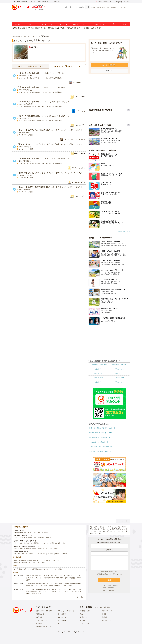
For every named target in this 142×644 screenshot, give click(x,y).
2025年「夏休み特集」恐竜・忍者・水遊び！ (27, 560)
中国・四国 (86, 28)
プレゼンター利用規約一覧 (66, 611)
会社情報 (104, 617)
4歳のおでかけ (99, 373)
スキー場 (24, 554)
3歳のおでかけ (120, 369)
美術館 (50, 548)
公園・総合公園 (56, 543)
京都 (75, 28)
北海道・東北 (17, 28)
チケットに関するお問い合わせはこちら (109, 585)
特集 (125, 24)
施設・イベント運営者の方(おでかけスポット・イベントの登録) (43, 569)
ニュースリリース (42, 620)
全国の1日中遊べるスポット (99, 442)
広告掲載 (39, 617)
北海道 (23, 28)
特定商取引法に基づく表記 (44, 626)
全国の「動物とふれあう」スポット (102, 433)
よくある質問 (62, 614)
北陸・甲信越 (60, 28)
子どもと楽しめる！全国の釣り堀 (101, 447)
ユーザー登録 (18, 569)
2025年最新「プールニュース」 (52, 560)
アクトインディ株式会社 (103, 607)
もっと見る (80, 597)
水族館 (56, 548)
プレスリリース (106, 620)
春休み (93, 7)
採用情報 (83, 620)
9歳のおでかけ (120, 382)
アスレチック (46, 543)
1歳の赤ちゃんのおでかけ (120, 365)
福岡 (100, 28)
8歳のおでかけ (99, 382)
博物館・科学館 (42, 548)
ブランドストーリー (108, 611)
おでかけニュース (98, 24)
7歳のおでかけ (120, 378)
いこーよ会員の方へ (109, 590)
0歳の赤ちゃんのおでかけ (99, 365)
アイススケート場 (34, 554)
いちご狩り (50, 554)
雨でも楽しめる (18, 548)
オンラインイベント (45, 24)
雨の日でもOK (101, 7)
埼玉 (44, 28)
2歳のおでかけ (99, 369)
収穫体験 (42, 538)
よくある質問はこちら (109, 588)
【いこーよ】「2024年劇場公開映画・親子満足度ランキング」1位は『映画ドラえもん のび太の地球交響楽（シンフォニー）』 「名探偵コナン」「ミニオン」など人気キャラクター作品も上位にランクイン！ (54, 591)
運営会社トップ (85, 611)
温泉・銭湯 (17, 554)
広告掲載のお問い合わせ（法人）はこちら (109, 574)
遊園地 (16, 532)
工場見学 (16, 538)
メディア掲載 (62, 620)
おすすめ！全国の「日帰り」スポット (102, 428)
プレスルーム (62, 617)
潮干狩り (43, 554)
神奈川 (37, 28)
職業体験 (48, 538)
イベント (28, 24)
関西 (68, 28)
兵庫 (79, 28)
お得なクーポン (18, 543)
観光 (48, 532)
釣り (35, 532)
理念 (82, 614)
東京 (33, 28)
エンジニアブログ (86, 623)
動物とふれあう (111, 7)
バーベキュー (28, 532)
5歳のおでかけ (120, 373)
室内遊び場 (28, 548)
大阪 (72, 28)
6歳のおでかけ (99, 378)
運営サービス (84, 617)
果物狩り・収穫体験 (61, 554)
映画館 (34, 548)
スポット (17, 24)
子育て (114, 24)
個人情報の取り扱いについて (109, 572)
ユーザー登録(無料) (116, 2)
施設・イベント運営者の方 (44, 611)
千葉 (41, 28)
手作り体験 (24, 538)
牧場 (39, 532)
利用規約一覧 (40, 614)
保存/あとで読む (102, 2)
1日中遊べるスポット (124, 7)
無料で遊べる (28, 543)
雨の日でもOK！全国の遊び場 (100, 437)
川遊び (64, 543)
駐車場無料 (37, 543)
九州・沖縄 (95, 28)
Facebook (39, 623)
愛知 (53, 28)
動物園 (21, 532)
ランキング (63, 24)
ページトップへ (123, 521)
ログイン (127, 2)
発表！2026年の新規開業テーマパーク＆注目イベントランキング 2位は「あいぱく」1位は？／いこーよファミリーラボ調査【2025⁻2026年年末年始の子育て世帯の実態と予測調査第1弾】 (54, 578)
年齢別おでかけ (79, 24)
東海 (49, 28)
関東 (29, 28)
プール (44, 532)
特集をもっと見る (124, 231)
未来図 (104, 614)
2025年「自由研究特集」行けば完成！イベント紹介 (29, 563)
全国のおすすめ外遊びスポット (100, 451)
